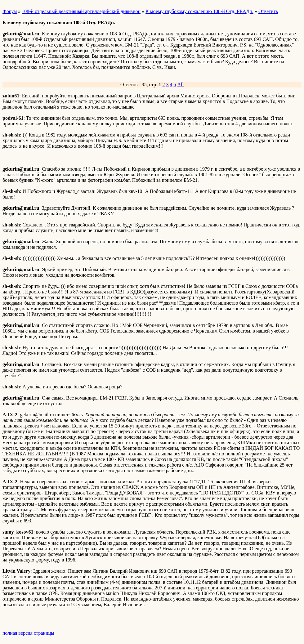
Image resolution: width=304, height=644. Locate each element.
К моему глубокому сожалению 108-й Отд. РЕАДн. (199, 11)
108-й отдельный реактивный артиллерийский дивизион (81, 11)
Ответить (268, 11)
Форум (10, 11)
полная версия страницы (28, 633)
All (181, 85)
